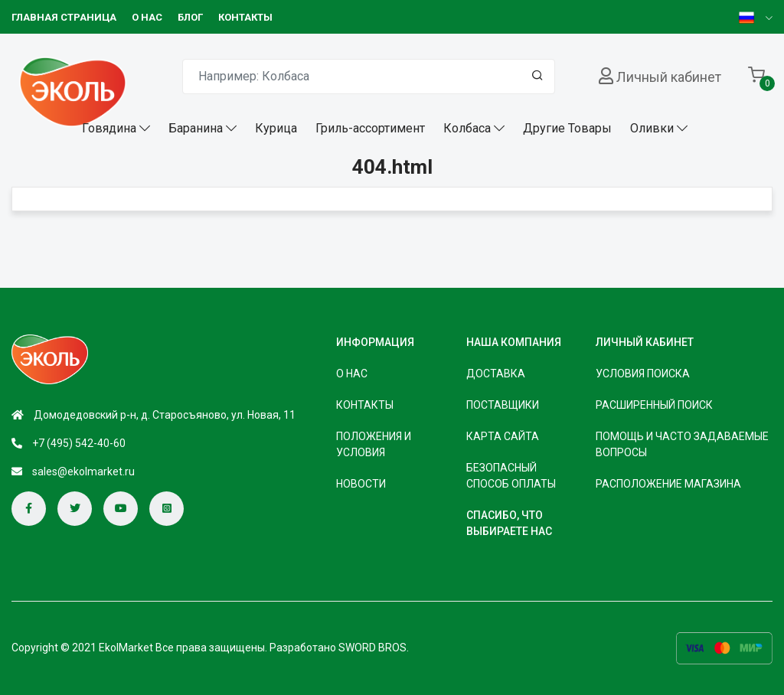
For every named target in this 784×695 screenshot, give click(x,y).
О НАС (147, 17)
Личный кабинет (669, 77)
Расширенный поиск (654, 405)
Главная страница (64, 17)
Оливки (652, 128)
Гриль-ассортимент (370, 128)
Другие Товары (567, 128)
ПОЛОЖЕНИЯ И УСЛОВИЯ (374, 444)
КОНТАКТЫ (245, 17)
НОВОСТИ (361, 484)
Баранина (196, 128)
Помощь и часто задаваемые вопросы (682, 444)
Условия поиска (643, 374)
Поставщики (503, 405)
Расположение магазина (668, 484)
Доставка (496, 374)
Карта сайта (503, 436)
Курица (276, 128)
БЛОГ (190, 17)
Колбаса (467, 128)
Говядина (109, 128)
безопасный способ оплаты (511, 476)
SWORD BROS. (374, 648)
